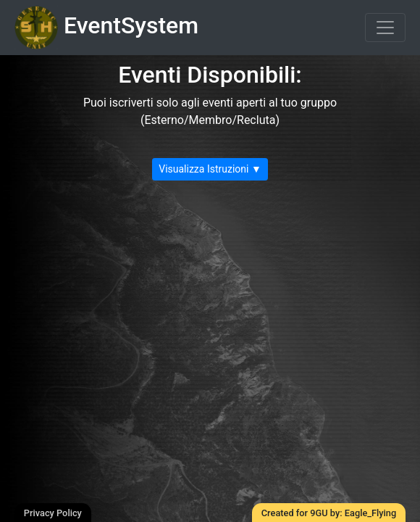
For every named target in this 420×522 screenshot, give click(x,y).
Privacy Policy (53, 513)
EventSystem (106, 28)
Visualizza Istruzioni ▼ (210, 169)
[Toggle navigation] (385, 28)
